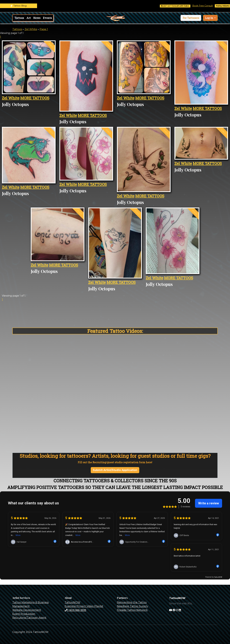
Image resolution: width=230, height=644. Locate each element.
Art (29, 18)
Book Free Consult (207, 6)
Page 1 (44, 29)
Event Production (24, 614)
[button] (191, 18)
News (37, 18)
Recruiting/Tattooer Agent (29, 618)
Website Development (27, 610)
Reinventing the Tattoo (132, 602)
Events (47, 18)
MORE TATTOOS (35, 98)
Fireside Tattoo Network (132, 610)
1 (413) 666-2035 (75, 610)
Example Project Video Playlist (84, 606)
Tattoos (19, 18)
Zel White (31, 29)
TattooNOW (72, 602)
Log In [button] (209, 18)
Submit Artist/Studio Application (115, 470)
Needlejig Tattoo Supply (133, 606)
